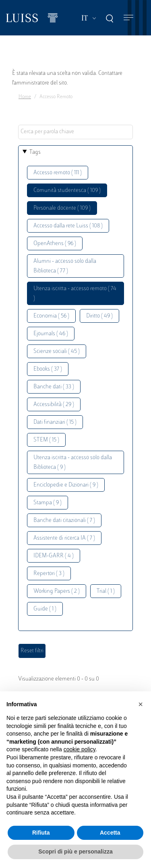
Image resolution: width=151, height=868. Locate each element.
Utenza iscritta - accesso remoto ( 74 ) (75, 294)
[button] (141, 704)
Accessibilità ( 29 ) (54, 405)
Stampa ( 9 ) (48, 503)
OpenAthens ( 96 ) (55, 244)
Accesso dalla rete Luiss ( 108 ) (68, 226)
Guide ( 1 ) (45, 609)
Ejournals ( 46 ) (51, 334)
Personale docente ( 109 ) (62, 208)
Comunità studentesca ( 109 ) (67, 191)
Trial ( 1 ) (106, 591)
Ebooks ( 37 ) (48, 369)
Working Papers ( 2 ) (57, 591)
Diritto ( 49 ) (99, 316)
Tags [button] (35, 152)
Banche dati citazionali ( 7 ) (64, 521)
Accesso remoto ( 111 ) (58, 173)
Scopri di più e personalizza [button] (75, 852)
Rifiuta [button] (41, 833)
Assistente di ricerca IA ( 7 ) (64, 538)
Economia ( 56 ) (51, 316)
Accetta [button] (110, 833)
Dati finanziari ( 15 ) (55, 422)
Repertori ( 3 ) (49, 574)
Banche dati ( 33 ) (54, 387)
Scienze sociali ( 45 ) (57, 352)
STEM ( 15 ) (46, 440)
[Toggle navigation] (128, 18)
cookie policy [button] (80, 749)
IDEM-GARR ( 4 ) (54, 556)
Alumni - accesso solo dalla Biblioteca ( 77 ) (65, 266)
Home (25, 97)
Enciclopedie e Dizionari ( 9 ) (66, 485)
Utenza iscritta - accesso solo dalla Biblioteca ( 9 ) (73, 463)
